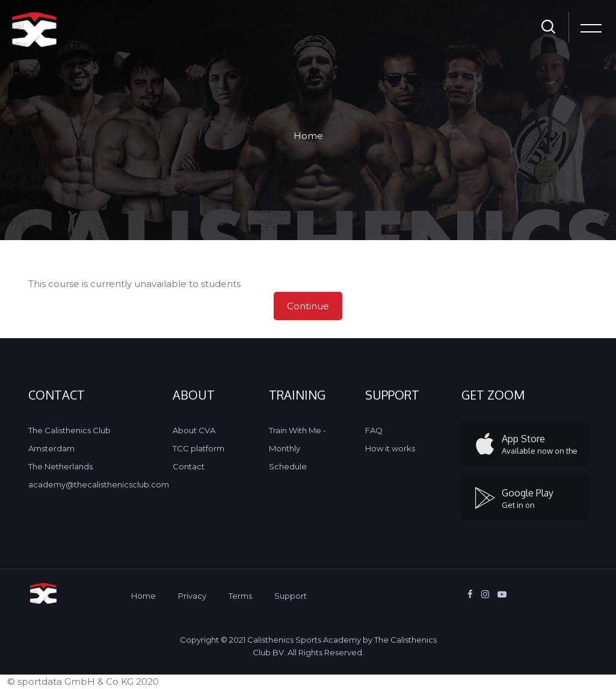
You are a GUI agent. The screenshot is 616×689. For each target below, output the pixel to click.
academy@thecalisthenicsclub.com (99, 484)
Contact (189, 466)
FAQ (374, 430)
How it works (390, 448)
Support (291, 596)
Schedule (288, 466)
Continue (308, 306)
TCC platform (199, 448)
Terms (240, 596)
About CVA (194, 430)
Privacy (192, 596)
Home (308, 136)
